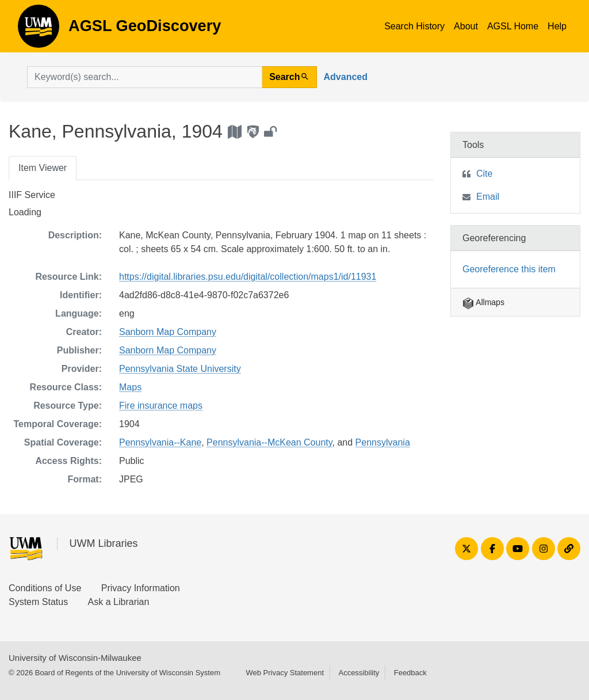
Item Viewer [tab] (43, 168)
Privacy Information (141, 588)
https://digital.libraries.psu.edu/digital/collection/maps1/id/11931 (248, 277)
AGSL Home (513, 26)
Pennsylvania (383, 442)
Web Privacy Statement (285, 673)
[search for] (145, 77)
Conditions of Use (45, 588)
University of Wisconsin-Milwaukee (75, 658)
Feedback (410, 673)
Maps (130, 387)
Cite (484, 174)
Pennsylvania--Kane (160, 442)
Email (488, 197)
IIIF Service (32, 195)
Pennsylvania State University (180, 369)
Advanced (346, 77)
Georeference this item (509, 269)
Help (557, 26)
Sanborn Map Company (168, 332)
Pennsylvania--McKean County (269, 442)
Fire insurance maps (161, 406)
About (466, 26)
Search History (414, 26)
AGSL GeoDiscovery (39, 30)
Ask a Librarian (119, 602)
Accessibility (359, 673)
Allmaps (483, 302)
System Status (38, 602)
